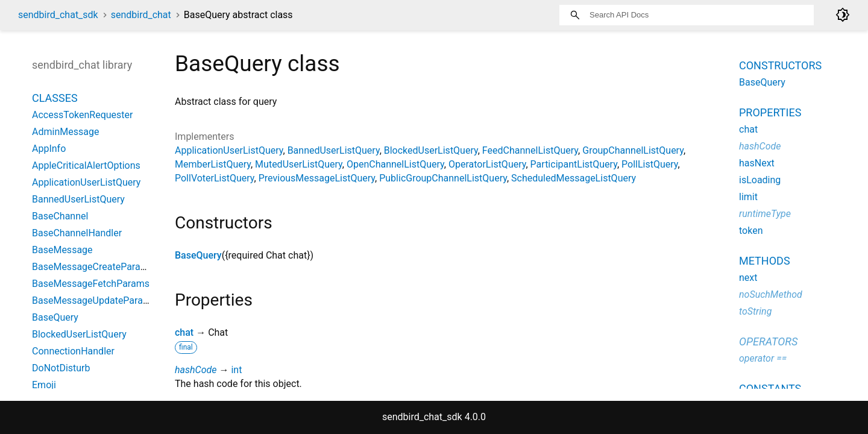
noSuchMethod (771, 294)
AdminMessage (65, 132)
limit (748, 197)
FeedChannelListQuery (530, 150)
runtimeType (765, 214)
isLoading (760, 180)
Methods (765, 261)
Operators (768, 341)
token (751, 231)
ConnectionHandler (73, 351)
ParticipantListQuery (574, 164)
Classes (55, 98)
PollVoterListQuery (215, 178)
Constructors (780, 65)
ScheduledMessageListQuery (574, 178)
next (748, 278)
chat (184, 332)
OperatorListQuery (487, 164)
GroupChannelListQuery (633, 150)
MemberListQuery (213, 164)
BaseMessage (62, 250)
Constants (770, 388)
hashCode (196, 370)
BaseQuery (198, 255)
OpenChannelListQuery (395, 164)
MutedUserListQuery (299, 164)
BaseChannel (60, 216)
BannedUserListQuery (334, 150)
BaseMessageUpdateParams (94, 300)
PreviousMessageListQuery (317, 178)
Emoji (44, 385)
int (236, 370)
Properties (770, 112)
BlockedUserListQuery (431, 150)
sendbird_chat (141, 15)
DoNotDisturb (61, 368)
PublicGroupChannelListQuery (443, 178)
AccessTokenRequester (83, 115)
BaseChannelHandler (77, 233)
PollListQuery (650, 164)
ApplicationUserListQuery (229, 150)
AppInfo (49, 149)
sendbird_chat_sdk (58, 15)
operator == (763, 358)
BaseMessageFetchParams (91, 284)
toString (755, 311)
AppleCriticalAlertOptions (86, 165)
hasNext (757, 163)
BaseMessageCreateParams (93, 267)
